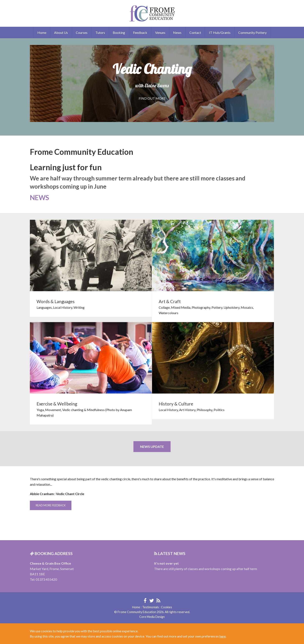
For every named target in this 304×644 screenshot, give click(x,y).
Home (42, 32)
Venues (160, 32)
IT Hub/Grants (220, 32)
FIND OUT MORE (152, 98)
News (177, 32)
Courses (82, 32)
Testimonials (151, 607)
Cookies (167, 607)
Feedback (140, 32)
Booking (119, 32)
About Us (61, 32)
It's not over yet (166, 563)
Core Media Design (152, 617)
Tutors (100, 32)
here (223, 636)
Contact (195, 32)
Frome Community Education (152, 13)
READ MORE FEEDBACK (51, 505)
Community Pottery (252, 32)
